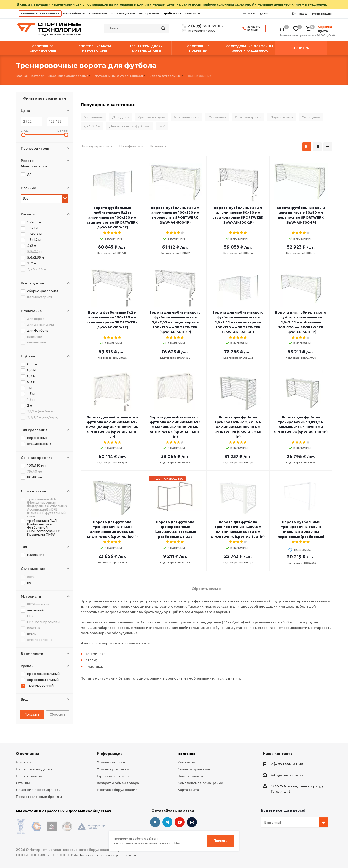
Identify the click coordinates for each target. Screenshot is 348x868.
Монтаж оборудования (117, 790)
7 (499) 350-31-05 (204, 26)
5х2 (162, 126)
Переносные (282, 117)
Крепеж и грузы (151, 117)
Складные (311, 117)
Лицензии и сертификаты (39, 790)
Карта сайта (188, 790)
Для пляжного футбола (129, 126)
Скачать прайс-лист (195, 769)
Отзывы (23, 783)
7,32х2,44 (92, 126)
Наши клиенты (29, 776)
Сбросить (58, 715)
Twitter (192, 822)
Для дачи (121, 117)
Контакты (193, 13)
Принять (221, 841)
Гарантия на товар (113, 776)
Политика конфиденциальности (107, 851)
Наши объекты (74, 13)
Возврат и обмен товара (118, 783)
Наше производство (34, 769)
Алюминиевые (187, 117)
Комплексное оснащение (40, 13)
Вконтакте (155, 822)
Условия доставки (113, 769)
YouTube (180, 822)
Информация (149, 13)
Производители (123, 13)
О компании (98, 13)
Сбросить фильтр (206, 589)
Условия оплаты (111, 762)
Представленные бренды (39, 797)
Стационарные (248, 117)
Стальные (217, 117)
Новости (23, 762)
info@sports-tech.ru (202, 31)
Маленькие (93, 117)
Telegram (167, 822)
